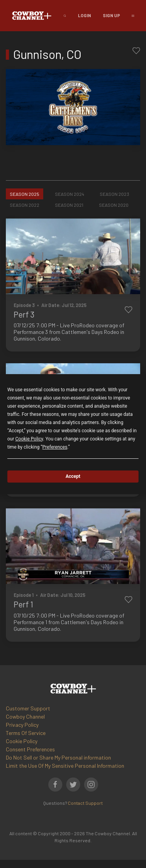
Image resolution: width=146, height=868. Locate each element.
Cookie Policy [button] (29, 439)
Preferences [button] (55, 447)
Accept (73, 476)
